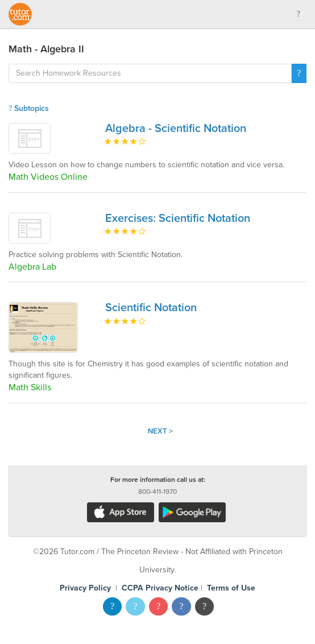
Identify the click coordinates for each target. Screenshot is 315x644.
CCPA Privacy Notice (160, 588)
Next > (160, 431)
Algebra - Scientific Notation (176, 129)
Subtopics (29, 108)
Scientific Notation (151, 308)
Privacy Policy (85, 588)
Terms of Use (231, 588)
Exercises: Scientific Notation (178, 218)
